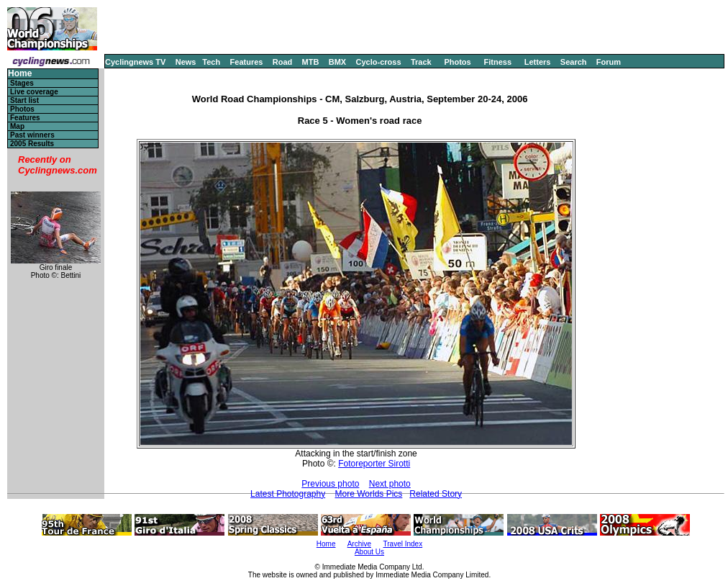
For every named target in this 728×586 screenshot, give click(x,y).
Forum (609, 62)
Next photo (390, 484)
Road (283, 62)
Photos (457, 62)
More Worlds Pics (369, 494)
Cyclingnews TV (135, 62)
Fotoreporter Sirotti (374, 464)
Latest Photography (288, 494)
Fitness (497, 62)
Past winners (32, 135)
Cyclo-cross (379, 62)
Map (17, 126)
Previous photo (330, 484)
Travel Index (403, 544)
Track (421, 62)
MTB (311, 62)
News (186, 62)
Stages (22, 83)
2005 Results (32, 144)
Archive (359, 544)
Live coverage (34, 92)
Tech (211, 62)
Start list (24, 100)
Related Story (436, 494)
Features (247, 62)
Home (20, 74)
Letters (538, 62)
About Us (369, 552)
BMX (337, 62)
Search (574, 62)
